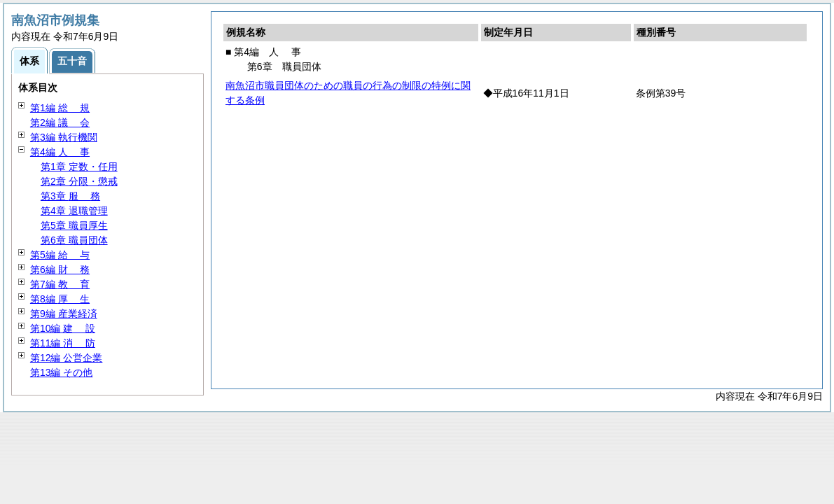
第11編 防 (63, 343)
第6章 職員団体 (74, 240)
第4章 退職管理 (74, 211)
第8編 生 (60, 299)
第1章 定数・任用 (79, 167)
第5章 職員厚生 (74, 225)
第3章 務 (70, 196)
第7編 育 (60, 284)
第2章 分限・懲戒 (79, 181)
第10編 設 (63, 328)
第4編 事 (60, 152)
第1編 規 (60, 108)
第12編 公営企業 (66, 358)
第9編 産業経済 (64, 314)
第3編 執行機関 (64, 137)
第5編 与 (60, 255)
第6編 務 (60, 269)
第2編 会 (60, 122)
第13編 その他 (61, 372)
